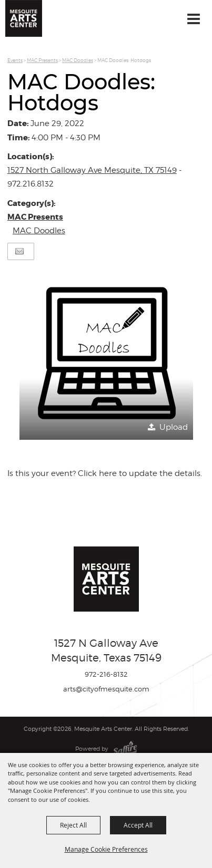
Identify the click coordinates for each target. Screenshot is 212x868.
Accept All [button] (138, 825)
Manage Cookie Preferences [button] (106, 849)
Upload (174, 427)
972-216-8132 (106, 674)
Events (15, 60)
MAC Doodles (78, 60)
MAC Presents (42, 60)
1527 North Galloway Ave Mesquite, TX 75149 (92, 170)
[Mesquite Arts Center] (24, 18)
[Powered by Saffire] (125, 749)
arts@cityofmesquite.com (106, 689)
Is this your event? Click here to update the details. (105, 473)
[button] (106, 353)
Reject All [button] (73, 825)
